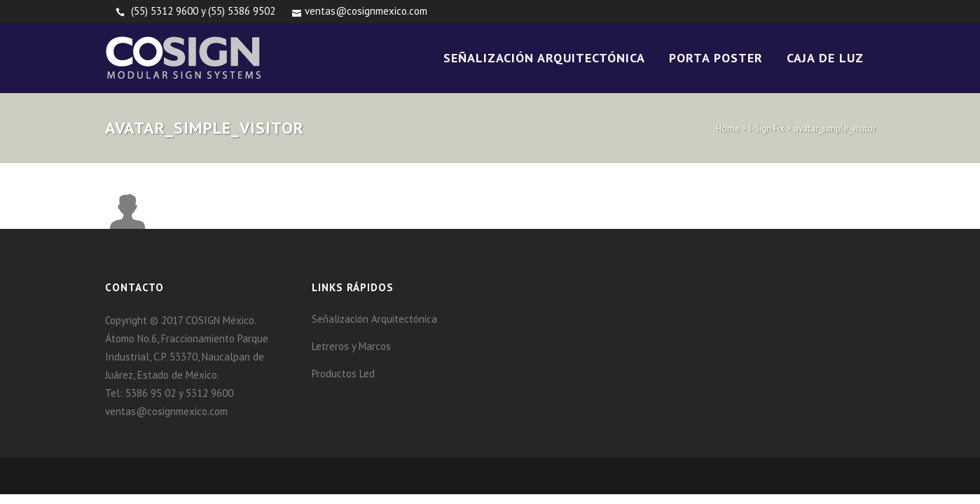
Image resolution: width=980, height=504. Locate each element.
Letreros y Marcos (351, 346)
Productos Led (343, 373)
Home (728, 128)
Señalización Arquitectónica (374, 319)
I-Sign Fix (767, 128)
